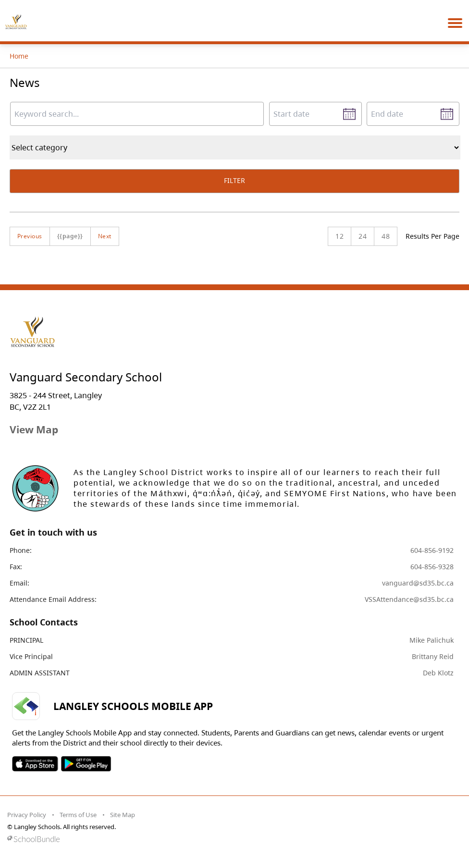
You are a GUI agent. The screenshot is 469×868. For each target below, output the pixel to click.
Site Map (123, 815)
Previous (30, 236)
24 (363, 236)
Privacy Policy (27, 815)
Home (19, 56)
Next (105, 236)
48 (386, 236)
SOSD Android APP (86, 764)
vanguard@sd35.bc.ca (418, 583)
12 (339, 236)
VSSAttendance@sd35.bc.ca (409, 599)
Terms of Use (78, 815)
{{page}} (70, 236)
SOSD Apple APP (35, 764)
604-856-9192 (432, 550)
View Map (34, 429)
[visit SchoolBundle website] (232, 839)
